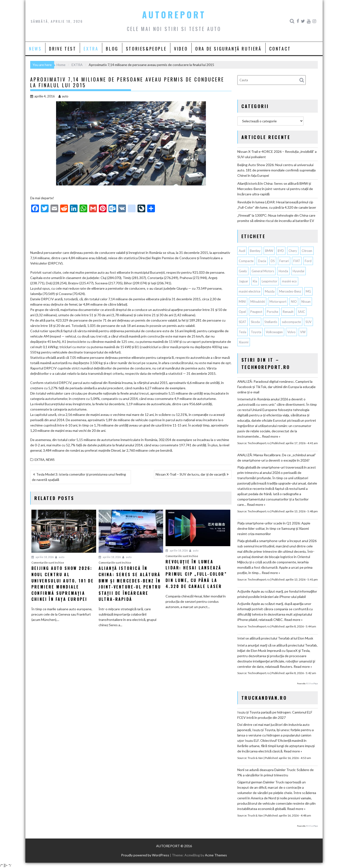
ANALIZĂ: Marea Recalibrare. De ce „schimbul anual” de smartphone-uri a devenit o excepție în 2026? (277, 458)
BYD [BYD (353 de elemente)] (281, 251)
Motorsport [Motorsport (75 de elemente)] (278, 302)
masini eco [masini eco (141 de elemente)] (289, 281)
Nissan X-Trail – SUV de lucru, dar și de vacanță (191, 474)
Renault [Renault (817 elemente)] (288, 312)
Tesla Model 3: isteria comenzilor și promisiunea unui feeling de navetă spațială (79, 477)
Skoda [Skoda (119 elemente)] (255, 322)
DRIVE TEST (63, 49)
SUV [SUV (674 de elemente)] (308, 322)
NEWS (35, 49)
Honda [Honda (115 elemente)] (283, 271)
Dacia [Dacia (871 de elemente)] (262, 261)
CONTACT (280, 49)
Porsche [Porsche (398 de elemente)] (272, 312)
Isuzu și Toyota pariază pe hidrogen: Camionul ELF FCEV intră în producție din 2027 (275, 715)
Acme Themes (216, 855)
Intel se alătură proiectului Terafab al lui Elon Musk (275, 638)
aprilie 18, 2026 (43, 557)
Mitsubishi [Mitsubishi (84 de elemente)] (258, 302)
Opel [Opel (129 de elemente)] (242, 312)
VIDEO (181, 49)
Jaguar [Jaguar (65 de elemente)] (243, 281)
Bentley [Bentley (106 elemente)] (255, 251)
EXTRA (91, 49)
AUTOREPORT (174, 15)
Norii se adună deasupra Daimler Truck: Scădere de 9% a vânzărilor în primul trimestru (276, 772)
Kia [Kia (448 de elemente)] (255, 281)
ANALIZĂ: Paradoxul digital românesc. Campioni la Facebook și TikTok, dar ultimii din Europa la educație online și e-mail (276, 387)
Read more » (271, 436)
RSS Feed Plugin (312, 684)
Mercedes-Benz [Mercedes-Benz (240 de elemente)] (290, 291)
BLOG (112, 49)
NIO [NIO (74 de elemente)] (294, 302)
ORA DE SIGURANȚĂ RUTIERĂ (228, 49)
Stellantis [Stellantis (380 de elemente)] (271, 322)
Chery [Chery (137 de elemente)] (293, 251)
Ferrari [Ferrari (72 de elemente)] (284, 261)
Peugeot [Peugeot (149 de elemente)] (256, 312)
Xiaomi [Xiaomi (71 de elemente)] (244, 342)
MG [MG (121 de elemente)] (308, 291)
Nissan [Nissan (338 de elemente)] (306, 302)
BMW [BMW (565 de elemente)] (269, 251)
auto (63, 96)
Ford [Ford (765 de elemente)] (308, 261)
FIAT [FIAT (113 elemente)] (297, 261)
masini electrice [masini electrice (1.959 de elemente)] (250, 291)
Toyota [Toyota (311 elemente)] (256, 332)
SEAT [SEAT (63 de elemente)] (243, 322)
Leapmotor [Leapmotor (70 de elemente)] (270, 281)
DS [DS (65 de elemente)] (273, 261)
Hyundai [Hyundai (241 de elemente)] (298, 271)
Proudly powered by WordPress (145, 855)
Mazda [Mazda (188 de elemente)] (270, 291)
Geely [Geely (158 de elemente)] (243, 271)
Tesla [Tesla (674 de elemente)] (243, 332)
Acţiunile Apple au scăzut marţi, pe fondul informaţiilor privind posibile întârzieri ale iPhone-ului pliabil (277, 594)
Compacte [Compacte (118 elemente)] (246, 261)
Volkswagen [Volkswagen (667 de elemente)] (274, 332)
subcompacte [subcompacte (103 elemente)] (291, 322)
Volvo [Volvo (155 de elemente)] (291, 332)
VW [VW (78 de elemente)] (303, 332)
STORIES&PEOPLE (146, 49)
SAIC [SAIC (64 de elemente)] (301, 312)
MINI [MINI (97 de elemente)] (242, 302)
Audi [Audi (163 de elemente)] (242, 251)
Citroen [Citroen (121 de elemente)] (307, 251)
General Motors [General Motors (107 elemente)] (263, 271)
